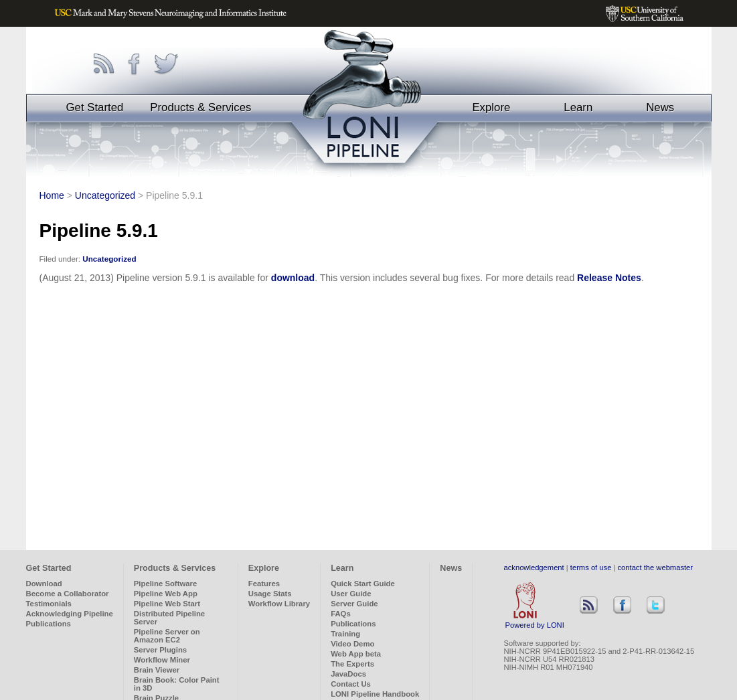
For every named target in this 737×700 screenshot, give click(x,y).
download (293, 278)
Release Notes (609, 278)
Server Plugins (160, 650)
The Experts (352, 664)
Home (52, 195)
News (660, 107)
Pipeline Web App (166, 594)
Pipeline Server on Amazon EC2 (167, 636)
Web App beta (356, 654)
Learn (578, 107)
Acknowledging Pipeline (70, 614)
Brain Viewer (157, 670)
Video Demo (352, 644)
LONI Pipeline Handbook (375, 694)
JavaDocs (348, 674)
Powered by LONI (535, 622)
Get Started (95, 107)
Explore (491, 107)
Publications (49, 624)
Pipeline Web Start (167, 604)
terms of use (591, 567)
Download (44, 584)
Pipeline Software (165, 584)
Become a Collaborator (68, 594)
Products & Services (200, 107)
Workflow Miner (162, 660)
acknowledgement (534, 567)
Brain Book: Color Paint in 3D (177, 684)
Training (345, 634)
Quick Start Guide (363, 584)
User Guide (351, 594)
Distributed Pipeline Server (169, 618)
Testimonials (49, 604)
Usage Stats (270, 594)
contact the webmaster (656, 567)
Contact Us (351, 684)
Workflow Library (279, 604)
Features (264, 584)
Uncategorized (105, 195)
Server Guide (354, 604)
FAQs (341, 614)
